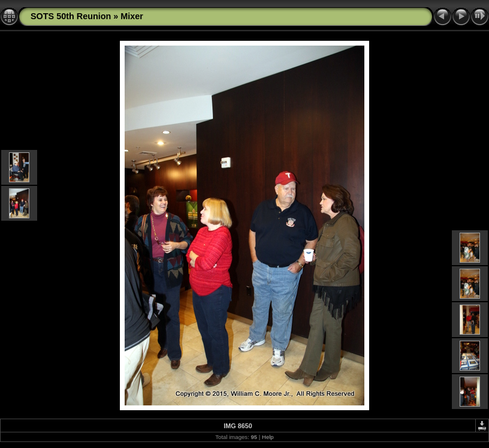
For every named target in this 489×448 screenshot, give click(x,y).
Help (268, 437)
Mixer (132, 16)
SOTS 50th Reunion (71, 16)
